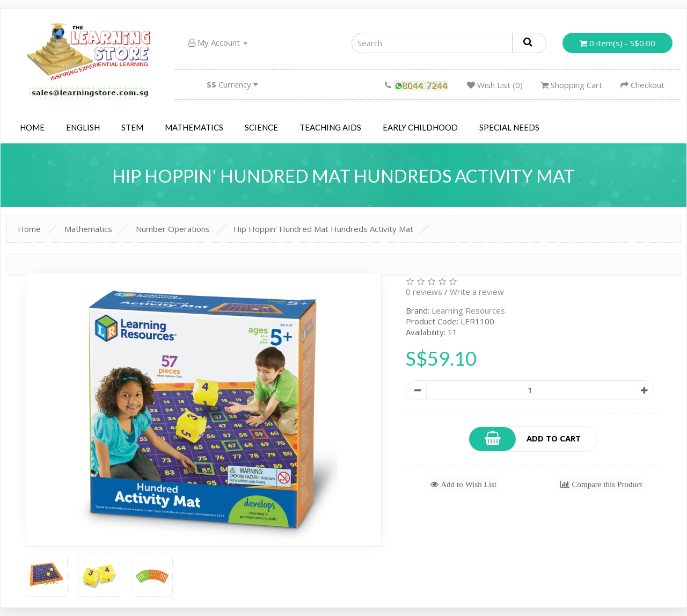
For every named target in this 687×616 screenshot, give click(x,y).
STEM (132, 127)
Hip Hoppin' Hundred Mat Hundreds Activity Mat (323, 229)
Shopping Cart (572, 85)
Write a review (477, 292)
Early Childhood (420, 127)
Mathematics (194, 127)
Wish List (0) (495, 85)
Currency (232, 84)
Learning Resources (468, 310)
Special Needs (509, 127)
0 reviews (424, 292)
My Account (218, 42)
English (83, 127)
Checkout (642, 85)
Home (32, 127)
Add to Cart (525, 439)
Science (261, 127)
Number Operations (173, 229)
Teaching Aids (330, 127)
